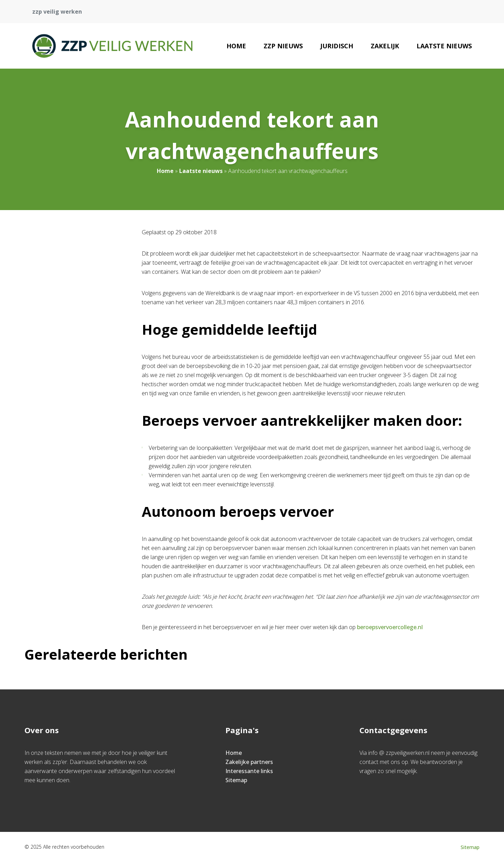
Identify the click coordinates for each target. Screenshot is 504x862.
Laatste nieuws (444, 46)
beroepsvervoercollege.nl (390, 627)
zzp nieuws (283, 46)
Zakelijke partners (249, 762)
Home (236, 46)
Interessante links (249, 771)
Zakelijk (385, 46)
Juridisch (337, 46)
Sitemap (236, 780)
